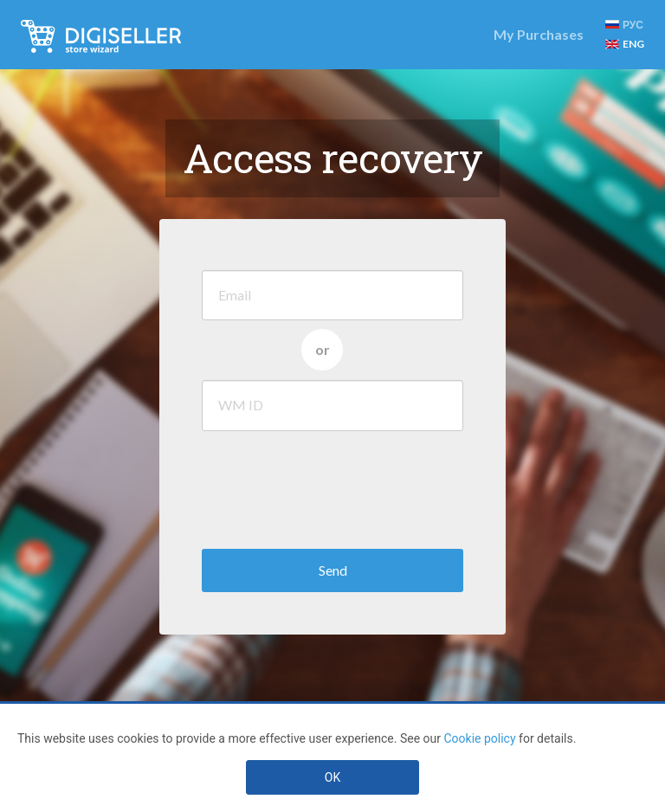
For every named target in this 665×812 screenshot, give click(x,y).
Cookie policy (479, 738)
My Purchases (539, 34)
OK (332, 777)
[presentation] (333, 486)
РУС (624, 25)
